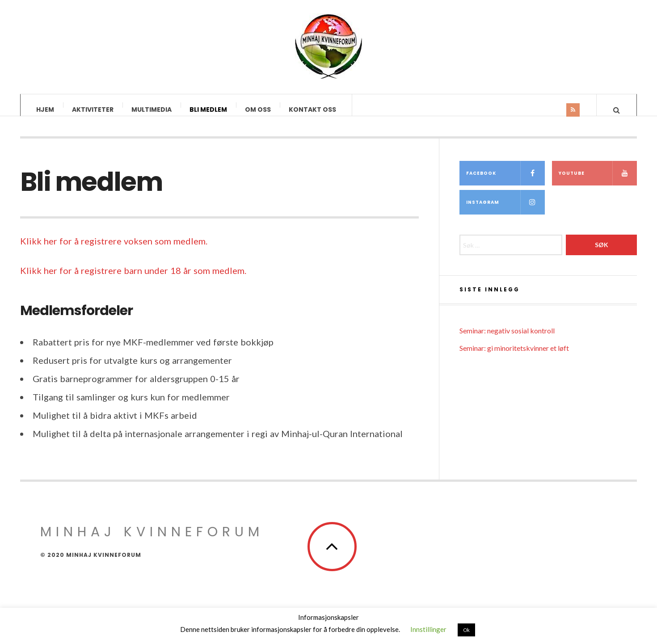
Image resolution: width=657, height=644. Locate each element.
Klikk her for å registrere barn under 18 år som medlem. (133, 279)
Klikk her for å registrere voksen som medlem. (114, 250)
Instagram (505, 211)
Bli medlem (208, 109)
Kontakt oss (312, 109)
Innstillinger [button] (428, 629)
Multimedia (152, 109)
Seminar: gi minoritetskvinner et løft (514, 357)
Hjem (45, 109)
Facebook (505, 182)
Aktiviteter (93, 109)
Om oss (258, 109)
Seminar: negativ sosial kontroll (507, 339)
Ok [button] (466, 630)
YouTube (598, 182)
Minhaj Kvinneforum (152, 541)
